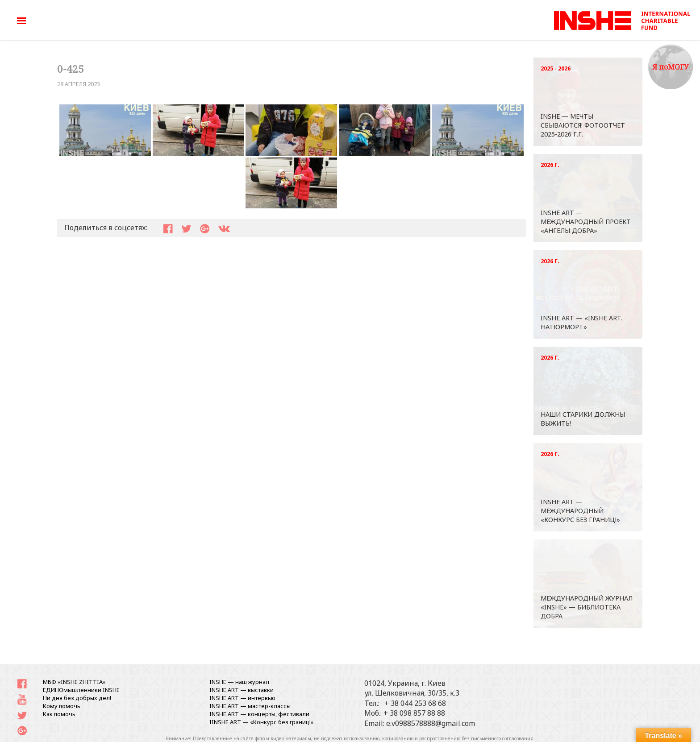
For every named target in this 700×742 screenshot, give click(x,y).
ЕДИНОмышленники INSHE (81, 690)
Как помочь (59, 714)
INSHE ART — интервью (242, 698)
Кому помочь (62, 706)
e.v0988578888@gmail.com (431, 723)
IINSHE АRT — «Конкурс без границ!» (261, 722)
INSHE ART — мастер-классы (250, 706)
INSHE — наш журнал (239, 682)
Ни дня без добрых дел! (77, 698)
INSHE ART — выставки (242, 690)
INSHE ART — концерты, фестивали (259, 714)
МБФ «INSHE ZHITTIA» (74, 682)
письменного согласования (502, 738)
